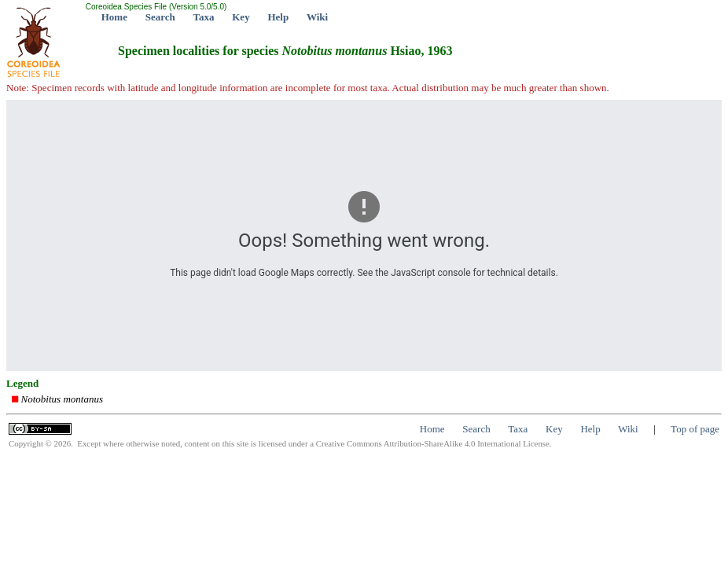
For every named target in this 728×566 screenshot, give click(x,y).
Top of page (695, 429)
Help (278, 17)
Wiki (317, 17)
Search (160, 17)
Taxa (204, 17)
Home (114, 17)
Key (241, 17)
